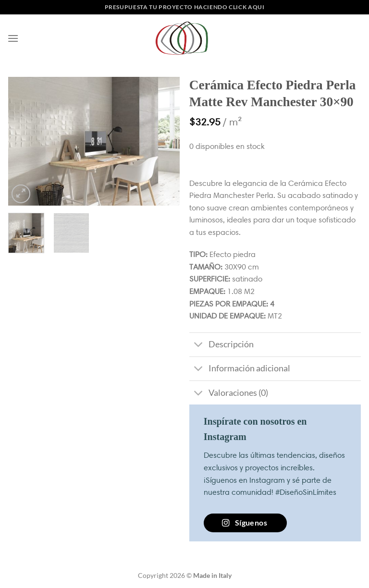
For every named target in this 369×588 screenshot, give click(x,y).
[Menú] (13, 38)
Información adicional (240, 370)
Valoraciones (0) (229, 394)
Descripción (221, 346)
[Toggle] (199, 346)
